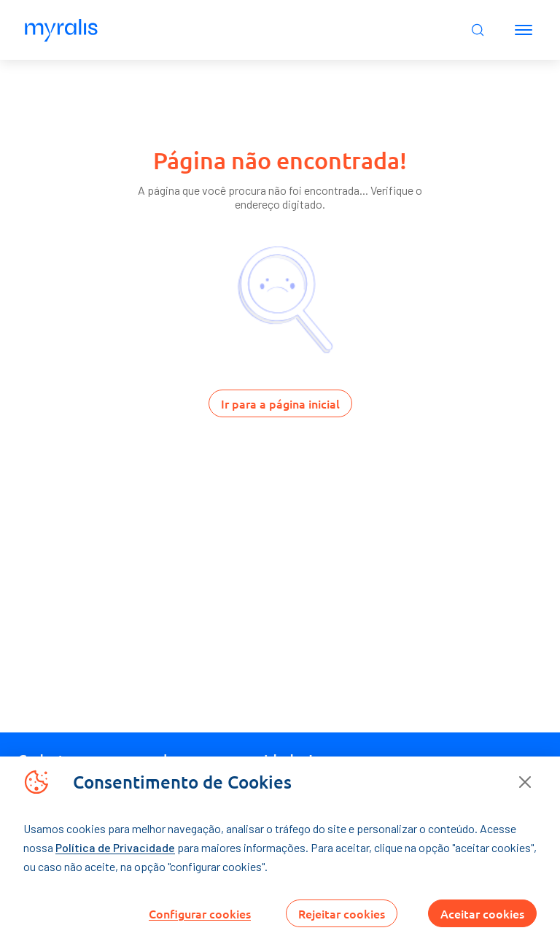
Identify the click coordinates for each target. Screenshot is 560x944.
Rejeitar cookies (342, 913)
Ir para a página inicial (280, 403)
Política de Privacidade (115, 847)
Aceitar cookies (482, 913)
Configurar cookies (200, 913)
